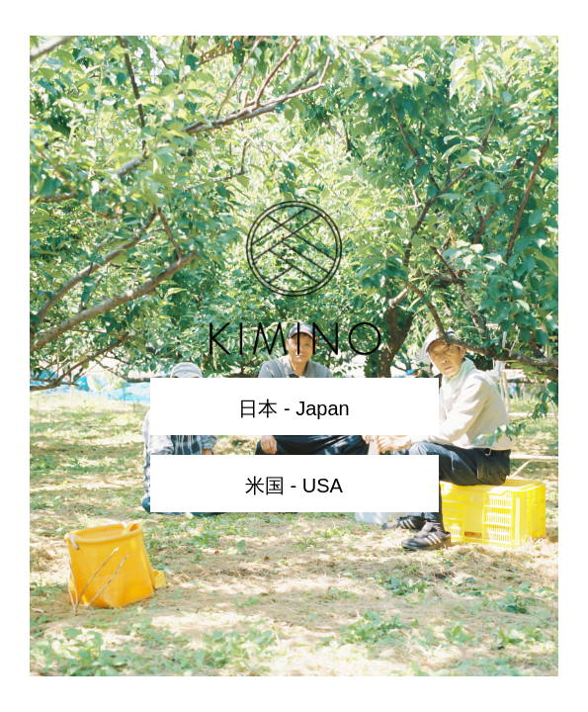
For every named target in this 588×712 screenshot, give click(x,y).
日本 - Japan (294, 408)
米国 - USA (294, 486)
